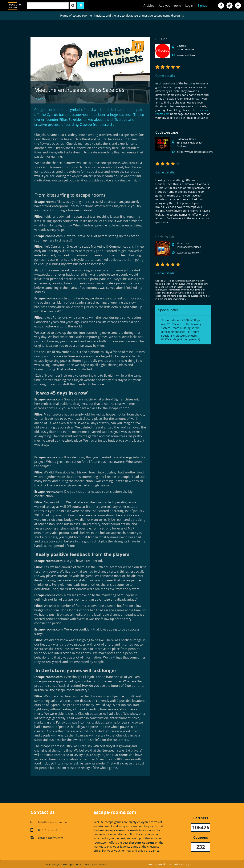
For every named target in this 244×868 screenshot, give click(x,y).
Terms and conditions (159, 864)
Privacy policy (181, 864)
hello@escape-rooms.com (53, 822)
